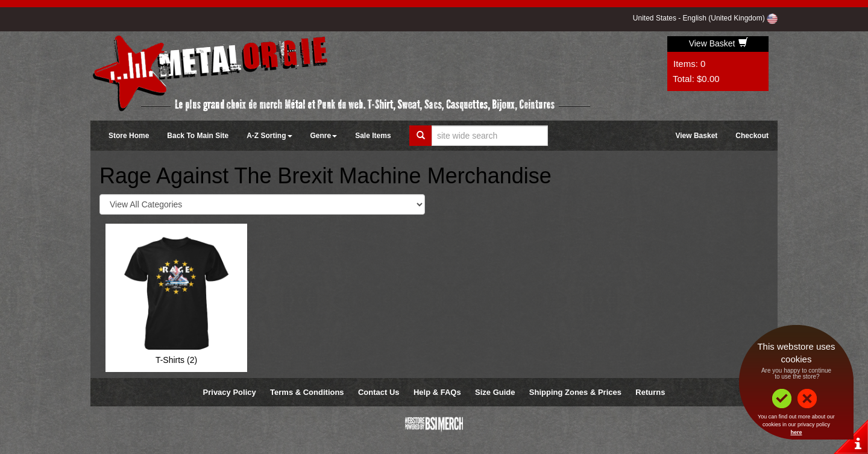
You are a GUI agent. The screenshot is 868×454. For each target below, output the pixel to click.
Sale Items (373, 136)
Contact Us (379, 392)
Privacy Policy (230, 392)
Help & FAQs (437, 392)
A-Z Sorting (269, 136)
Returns (650, 392)
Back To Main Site (198, 136)
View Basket (719, 43)
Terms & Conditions (307, 392)
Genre (324, 136)
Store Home (129, 136)
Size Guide (495, 392)
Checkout (752, 136)
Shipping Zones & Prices (575, 392)
